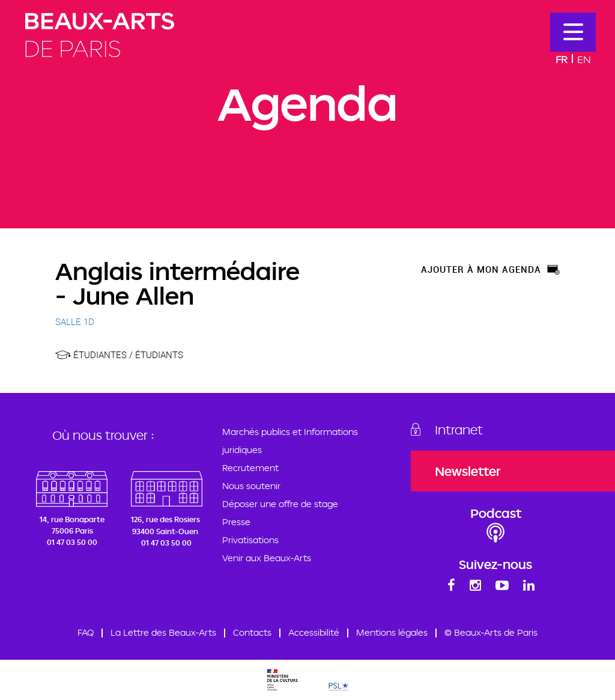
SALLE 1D (75, 321)
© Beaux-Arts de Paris (491, 632)
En (584, 59)
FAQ (86, 632)
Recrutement (250, 468)
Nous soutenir (251, 486)
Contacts (252, 632)
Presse (236, 522)
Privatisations (250, 540)
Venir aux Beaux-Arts (267, 558)
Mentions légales (392, 632)
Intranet (459, 430)
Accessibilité (314, 632)
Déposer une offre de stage (280, 504)
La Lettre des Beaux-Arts (163, 632)
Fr (562, 59)
